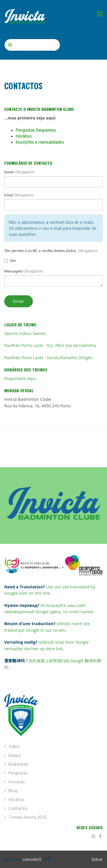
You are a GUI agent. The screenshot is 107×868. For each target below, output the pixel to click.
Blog (13, 791)
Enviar (19, 301)
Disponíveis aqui (20, 378)
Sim (10, 261)
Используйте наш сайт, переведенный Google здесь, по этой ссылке (49, 608)
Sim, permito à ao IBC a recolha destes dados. (41, 251)
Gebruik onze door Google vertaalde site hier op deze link (47, 645)
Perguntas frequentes (36, 130)
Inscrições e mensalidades (40, 142)
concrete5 (32, 859)
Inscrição (17, 782)
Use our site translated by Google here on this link (50, 590)
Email (9, 195)
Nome (9, 172)
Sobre (14, 746)
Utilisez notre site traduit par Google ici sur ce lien (47, 627)
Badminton (19, 764)
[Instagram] (93, 836)
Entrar (97, 859)
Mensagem (13, 271)
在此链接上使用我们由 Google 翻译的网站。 (53, 664)
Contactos (18, 808)
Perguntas (18, 773)
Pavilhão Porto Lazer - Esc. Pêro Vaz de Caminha (50, 345)
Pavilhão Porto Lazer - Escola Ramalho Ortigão (48, 358)
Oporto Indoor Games (25, 333)
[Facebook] (100, 836)
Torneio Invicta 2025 (28, 817)
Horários (24, 136)
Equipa (15, 755)
